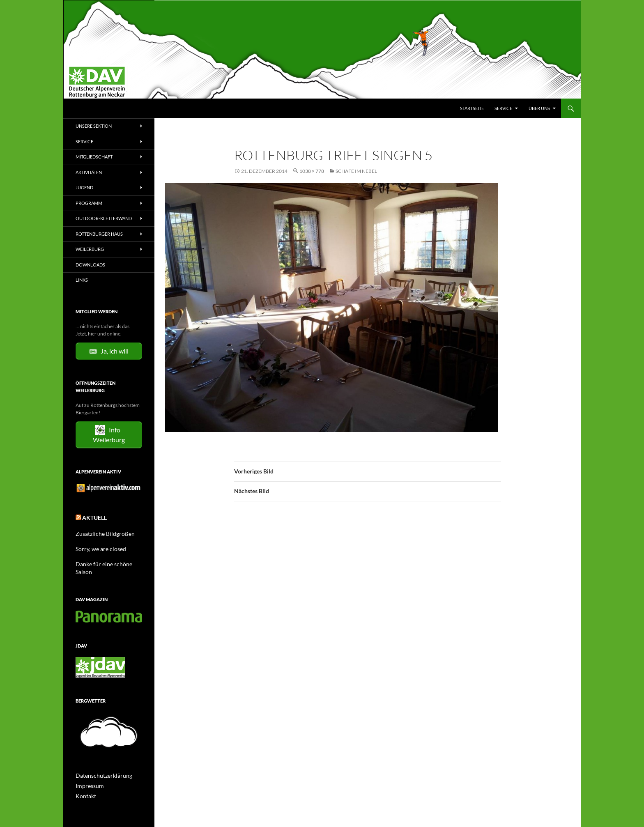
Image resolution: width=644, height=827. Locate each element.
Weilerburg (90, 249)
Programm (89, 203)
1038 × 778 (312, 171)
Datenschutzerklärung (100, 764)
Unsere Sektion (94, 126)
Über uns (539, 108)
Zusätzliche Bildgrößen (100, 531)
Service (503, 108)
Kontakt (84, 784)
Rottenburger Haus (99, 234)
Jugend (84, 187)
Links (82, 280)
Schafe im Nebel (356, 171)
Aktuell (92, 516)
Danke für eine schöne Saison (107, 561)
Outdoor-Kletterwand (104, 218)
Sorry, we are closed (97, 546)
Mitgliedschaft (94, 157)
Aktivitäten (89, 172)
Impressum (88, 774)
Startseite (472, 108)
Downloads (90, 265)
